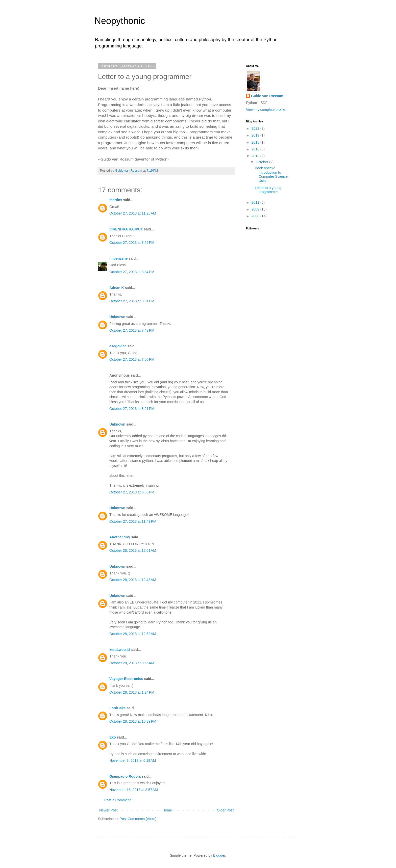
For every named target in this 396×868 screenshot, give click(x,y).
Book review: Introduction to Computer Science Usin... (271, 174)
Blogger (219, 855)
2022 (256, 128)
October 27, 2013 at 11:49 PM (133, 521)
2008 (256, 216)
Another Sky (120, 537)
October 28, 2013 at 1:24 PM (132, 692)
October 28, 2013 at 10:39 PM (133, 721)
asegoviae (118, 346)
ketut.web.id (120, 650)
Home (167, 810)
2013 (256, 156)
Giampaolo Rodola (125, 776)
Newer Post (108, 810)
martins (116, 200)
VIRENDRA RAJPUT (126, 229)
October (262, 162)
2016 (256, 149)
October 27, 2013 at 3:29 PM (132, 243)
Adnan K (117, 288)
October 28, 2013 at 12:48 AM (133, 580)
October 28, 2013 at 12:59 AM (133, 634)
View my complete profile (266, 110)
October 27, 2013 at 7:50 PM (132, 359)
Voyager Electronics (126, 679)
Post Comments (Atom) (138, 819)
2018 (256, 142)
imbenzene (118, 258)
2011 (256, 202)
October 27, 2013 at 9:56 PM (132, 492)
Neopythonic (120, 21)
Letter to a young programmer (268, 190)
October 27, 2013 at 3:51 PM (132, 301)
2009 (256, 209)
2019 (256, 135)
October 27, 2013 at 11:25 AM (133, 213)
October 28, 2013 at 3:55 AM (132, 663)
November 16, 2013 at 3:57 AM (134, 790)
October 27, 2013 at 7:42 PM (132, 330)
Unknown (117, 317)
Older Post (225, 810)
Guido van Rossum (267, 96)
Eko (113, 737)
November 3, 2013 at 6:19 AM (133, 760)
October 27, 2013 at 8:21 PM (132, 409)
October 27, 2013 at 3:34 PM (132, 272)
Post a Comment (117, 800)
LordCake (118, 708)
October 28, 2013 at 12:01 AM (133, 550)
